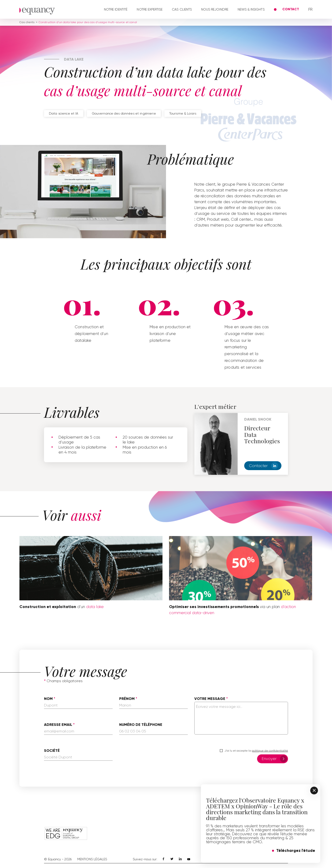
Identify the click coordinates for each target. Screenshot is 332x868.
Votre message (210, 699)
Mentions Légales (92, 859)
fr (310, 9)
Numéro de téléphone (141, 725)
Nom (48, 699)
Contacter (264, 466)
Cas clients (182, 9)
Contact (291, 9)
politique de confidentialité (270, 751)
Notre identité (116, 9)
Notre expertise (150, 9)
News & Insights (251, 9)
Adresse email (58, 725)
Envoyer (274, 759)
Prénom (127, 699)
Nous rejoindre (215, 9)
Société (52, 751)
